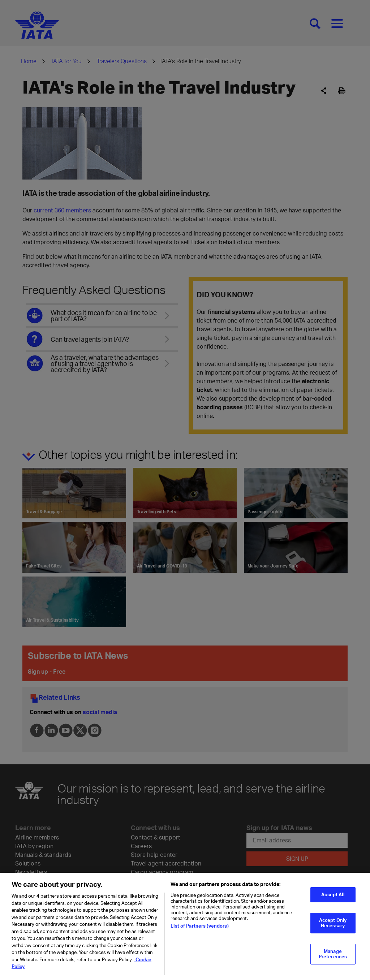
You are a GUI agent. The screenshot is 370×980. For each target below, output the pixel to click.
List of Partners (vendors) (199, 931)
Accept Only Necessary (333, 928)
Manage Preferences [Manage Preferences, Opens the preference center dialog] (333, 959)
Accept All (333, 899)
